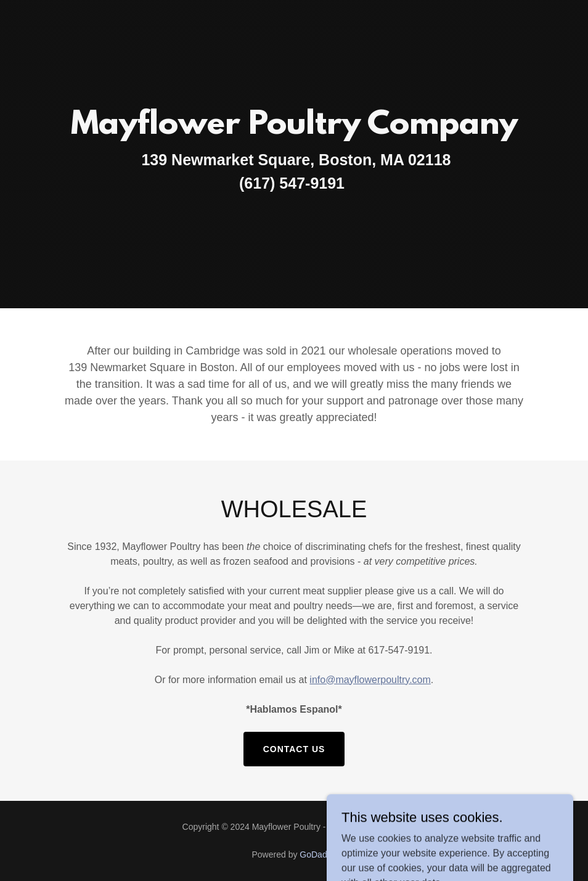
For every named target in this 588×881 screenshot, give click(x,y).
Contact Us (294, 749)
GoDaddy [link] (318, 854)
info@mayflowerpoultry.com (370, 680)
